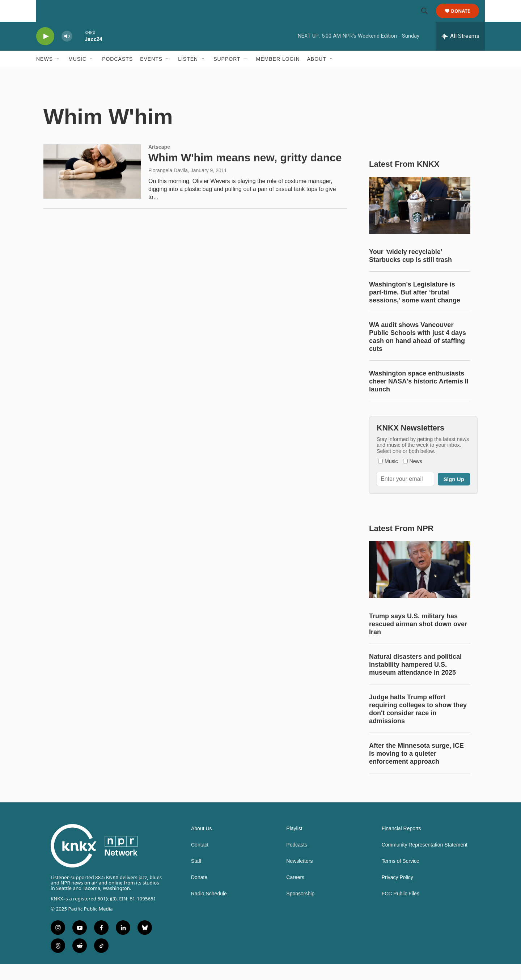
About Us (202, 845)
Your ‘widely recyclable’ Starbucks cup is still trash (410, 272)
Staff (196, 877)
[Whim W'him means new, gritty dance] (92, 188)
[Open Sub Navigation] (58, 75)
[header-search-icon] (428, 19)
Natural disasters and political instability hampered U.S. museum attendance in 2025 (415, 681)
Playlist (294, 845)
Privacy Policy (397, 894)
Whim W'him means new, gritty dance (245, 174)
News (45, 75)
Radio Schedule (209, 910)
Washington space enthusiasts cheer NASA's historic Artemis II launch (419, 398)
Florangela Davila (168, 187)
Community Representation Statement (425, 861)
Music (77, 75)
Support (227, 75)
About (317, 75)
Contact (200, 861)
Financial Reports (401, 845)
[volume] (67, 53)
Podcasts (117, 75)
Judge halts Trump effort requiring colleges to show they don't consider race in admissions (418, 725)
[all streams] (460, 52)
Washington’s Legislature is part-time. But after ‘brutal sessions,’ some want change (415, 309)
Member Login (278, 75)
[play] (45, 53)
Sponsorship (300, 910)
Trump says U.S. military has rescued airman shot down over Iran (418, 640)
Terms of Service (401, 877)
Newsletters (299, 877)
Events (151, 75)
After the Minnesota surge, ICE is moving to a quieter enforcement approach (416, 770)
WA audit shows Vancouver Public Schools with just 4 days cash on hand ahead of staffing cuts (418, 353)
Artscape (159, 163)
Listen (188, 75)
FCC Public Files (401, 910)
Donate (465, 19)
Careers (295, 894)
